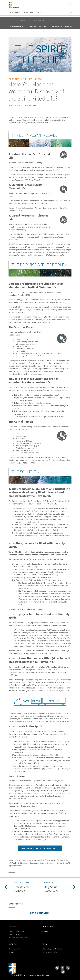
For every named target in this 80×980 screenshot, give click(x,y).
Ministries (29, 13)
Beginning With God (17, 26)
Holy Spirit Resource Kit (52, 889)
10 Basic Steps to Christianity (52, 949)
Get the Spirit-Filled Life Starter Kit (40, 848)
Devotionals (56, 26)
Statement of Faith (15, 949)
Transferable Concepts (22, 889)
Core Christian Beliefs (38, 26)
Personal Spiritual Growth (42, 21)
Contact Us (12, 952)
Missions (45, 931)
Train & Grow (14, 13)
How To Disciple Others (50, 952)
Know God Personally (16, 931)
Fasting (68, 26)
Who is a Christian (15, 935)
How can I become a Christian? (19, 938)
